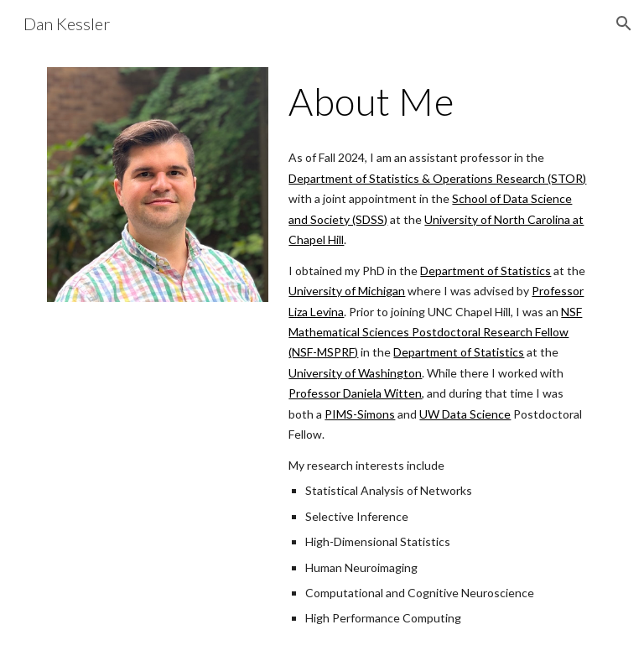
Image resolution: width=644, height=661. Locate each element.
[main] (439, 101)
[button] (624, 23)
